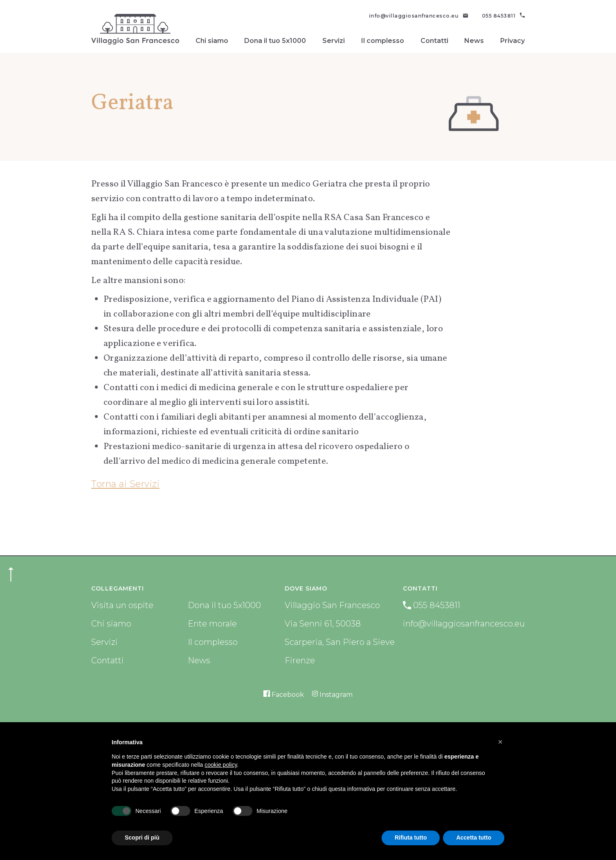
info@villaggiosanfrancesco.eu (464, 624)
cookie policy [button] (221, 765)
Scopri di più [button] (142, 838)
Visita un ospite (122, 605)
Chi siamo (212, 41)
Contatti (434, 41)
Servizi (334, 41)
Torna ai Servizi (125, 484)
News (474, 41)
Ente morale (212, 624)
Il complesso (383, 41)
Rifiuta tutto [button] (411, 838)
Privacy (513, 41)
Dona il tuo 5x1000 (275, 41)
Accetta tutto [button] (474, 838)
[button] (500, 742)
